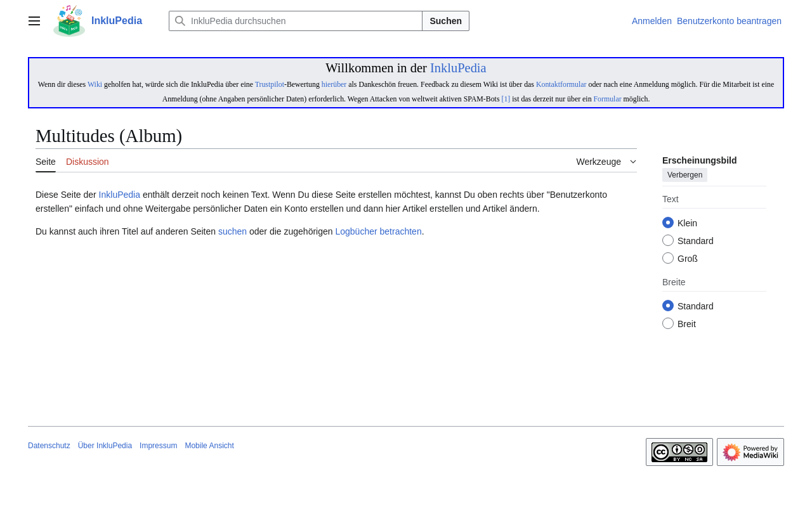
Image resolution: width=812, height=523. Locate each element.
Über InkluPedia (105, 446)
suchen (232, 231)
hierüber (334, 84)
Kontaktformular (561, 84)
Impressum (158, 446)
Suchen (446, 21)
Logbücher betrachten (378, 231)
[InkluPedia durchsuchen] (296, 21)
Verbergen (685, 176)
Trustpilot (270, 84)
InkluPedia (458, 68)
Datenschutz (49, 446)
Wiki (95, 84)
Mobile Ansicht (209, 446)
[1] (506, 99)
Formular (608, 99)
